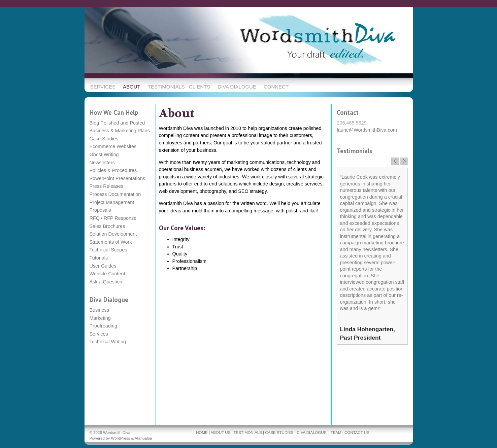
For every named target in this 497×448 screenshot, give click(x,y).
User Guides (103, 266)
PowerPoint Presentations (118, 178)
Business (99, 310)
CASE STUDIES (279, 433)
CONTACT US (357, 433)
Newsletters (102, 163)
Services (99, 334)
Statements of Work (111, 242)
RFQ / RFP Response (113, 218)
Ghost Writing (104, 154)
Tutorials (99, 258)
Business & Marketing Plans (120, 131)
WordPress (121, 438)
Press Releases (107, 186)
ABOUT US (221, 433)
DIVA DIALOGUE (311, 433)
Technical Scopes (108, 250)
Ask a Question (106, 282)
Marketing (100, 318)
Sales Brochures (107, 226)
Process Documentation (115, 194)
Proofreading (103, 326)
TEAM (336, 433)
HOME (202, 433)
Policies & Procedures (113, 170)
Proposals (100, 210)
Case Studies (104, 139)
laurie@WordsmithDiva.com (367, 130)
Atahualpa (143, 438)
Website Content (107, 274)
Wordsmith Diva (117, 433)
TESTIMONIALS (247, 433)
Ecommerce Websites (113, 146)
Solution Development (113, 234)
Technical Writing (108, 342)
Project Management (112, 202)
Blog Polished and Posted (117, 123)
